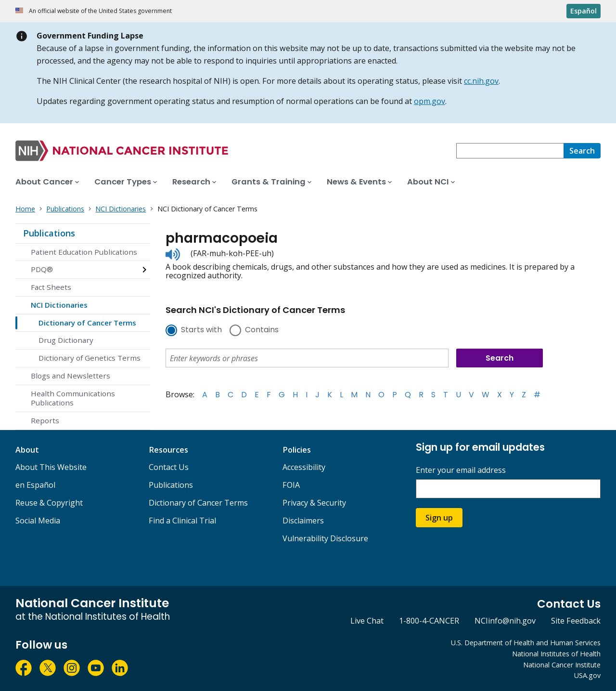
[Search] (582, 151)
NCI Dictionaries (59, 305)
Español (584, 11)
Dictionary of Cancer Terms (87, 323)
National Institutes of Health (556, 654)
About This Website (51, 467)
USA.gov (587, 675)
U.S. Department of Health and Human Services (526, 643)
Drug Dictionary (66, 340)
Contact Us (169, 467)
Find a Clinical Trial (182, 521)
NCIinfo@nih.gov (505, 621)
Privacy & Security (314, 503)
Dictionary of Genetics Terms (90, 358)
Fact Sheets (51, 287)
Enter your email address (461, 470)
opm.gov (430, 101)
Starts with (201, 330)
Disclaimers (303, 521)
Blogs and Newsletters (71, 376)
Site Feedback (576, 621)
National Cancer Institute (562, 665)
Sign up (439, 518)
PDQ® (42, 269)
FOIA (291, 485)
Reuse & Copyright (49, 503)
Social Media (38, 521)
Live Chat (367, 621)
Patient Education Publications (84, 252)
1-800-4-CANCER (429, 621)
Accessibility (304, 467)
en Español (35, 485)
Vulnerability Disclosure (325, 538)
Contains (262, 330)
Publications (49, 233)
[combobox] (510, 151)
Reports (45, 420)
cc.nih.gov (481, 81)
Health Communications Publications (73, 398)
